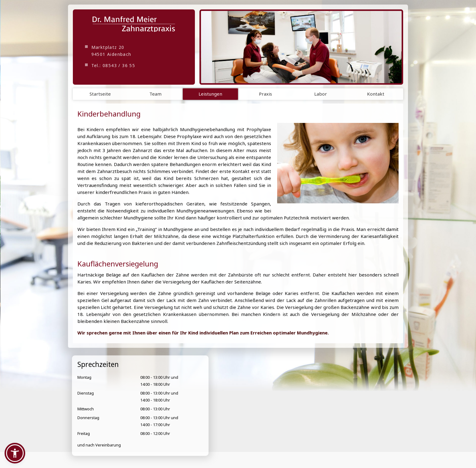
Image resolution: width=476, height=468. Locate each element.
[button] (15, 453)
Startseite (100, 94)
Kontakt (376, 94)
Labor (321, 94)
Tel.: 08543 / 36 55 (113, 65)
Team (155, 94)
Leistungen (210, 94)
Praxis (265, 94)
